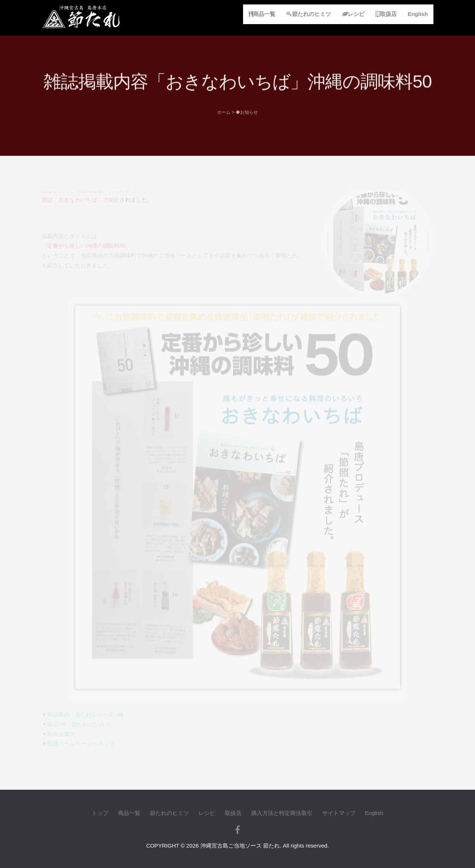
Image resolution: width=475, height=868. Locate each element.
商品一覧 (262, 14)
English (418, 14)
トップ (100, 813)
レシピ (353, 14)
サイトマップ (339, 813)
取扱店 (386, 14)
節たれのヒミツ (309, 14)
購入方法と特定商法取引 (282, 813)
